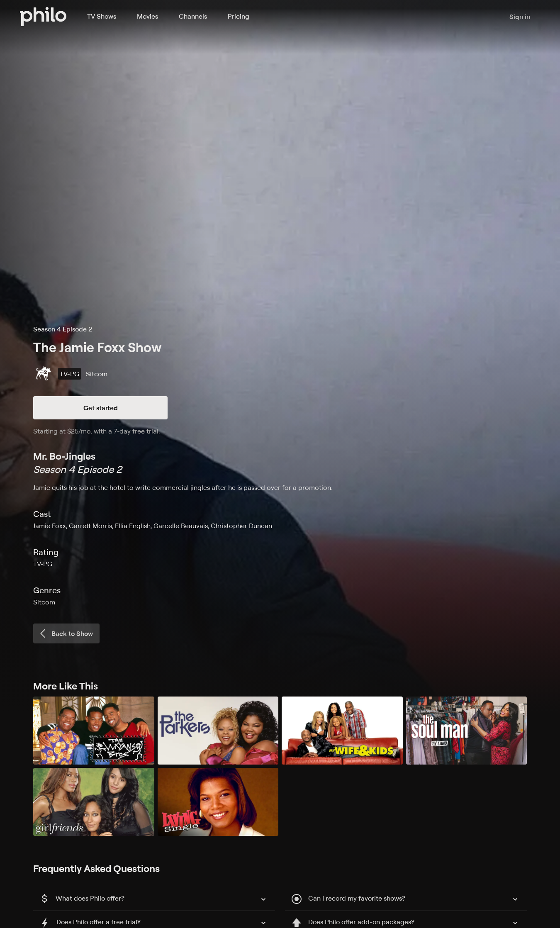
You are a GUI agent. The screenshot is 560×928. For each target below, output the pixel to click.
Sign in (520, 17)
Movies (147, 16)
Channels (193, 16)
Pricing (239, 16)
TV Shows (102, 16)
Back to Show (66, 633)
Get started (101, 408)
